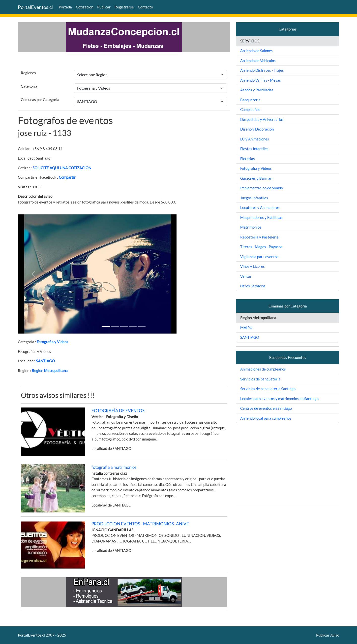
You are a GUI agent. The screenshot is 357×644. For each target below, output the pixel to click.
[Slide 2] (124, 327)
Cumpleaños (250, 109)
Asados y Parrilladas (257, 90)
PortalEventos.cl (35, 7)
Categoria (29, 86)
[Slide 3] (133, 327)
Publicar (104, 7)
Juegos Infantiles (254, 198)
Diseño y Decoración (257, 129)
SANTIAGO (45, 361)
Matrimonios (251, 227)
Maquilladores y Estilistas (261, 217)
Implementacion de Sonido (262, 188)
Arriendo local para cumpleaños (266, 418)
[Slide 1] (106, 327)
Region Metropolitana (50, 371)
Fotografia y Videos (52, 342)
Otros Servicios (253, 286)
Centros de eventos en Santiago (266, 408)
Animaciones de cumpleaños (263, 369)
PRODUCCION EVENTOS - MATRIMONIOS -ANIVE (140, 524)
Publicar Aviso (328, 635)
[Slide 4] (142, 327)
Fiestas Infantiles (254, 149)
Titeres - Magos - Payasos (261, 247)
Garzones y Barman (256, 178)
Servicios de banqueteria (260, 379)
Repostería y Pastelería (259, 237)
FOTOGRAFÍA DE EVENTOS (118, 411)
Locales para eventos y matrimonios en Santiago (279, 399)
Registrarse (124, 7)
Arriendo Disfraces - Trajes (262, 70)
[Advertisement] (288, 466)
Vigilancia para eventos (259, 257)
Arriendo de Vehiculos (258, 61)
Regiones (28, 73)
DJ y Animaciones (255, 139)
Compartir (67, 177)
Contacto (145, 7)
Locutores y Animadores (260, 207)
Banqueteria (250, 100)
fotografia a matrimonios (114, 467)
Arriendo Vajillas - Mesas (261, 80)
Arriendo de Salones (256, 51)
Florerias (248, 159)
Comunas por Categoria (40, 100)
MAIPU (246, 328)
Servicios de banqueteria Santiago (268, 389)
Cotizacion (85, 7)
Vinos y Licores (253, 266)
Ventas (246, 276)
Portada (65, 7)
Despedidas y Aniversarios (262, 119)
